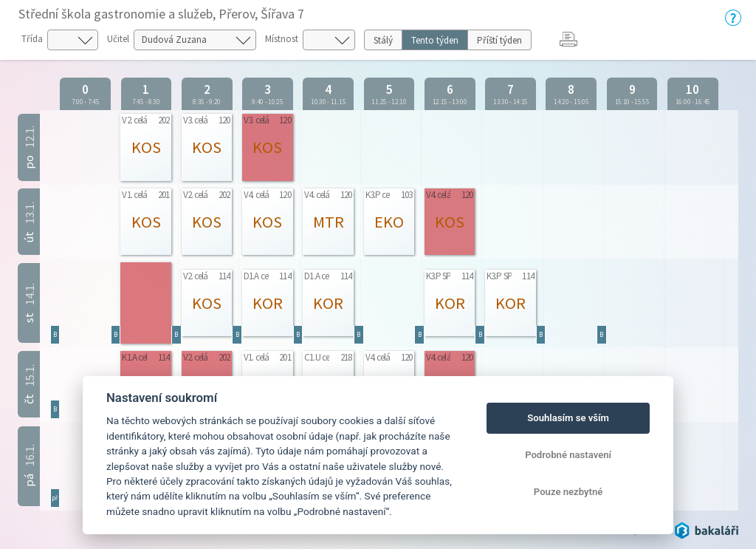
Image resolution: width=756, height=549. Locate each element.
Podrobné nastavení (568, 455)
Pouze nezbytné (568, 492)
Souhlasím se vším (568, 418)
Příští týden (499, 40)
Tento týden (435, 40)
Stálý (383, 40)
